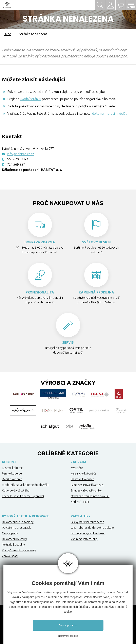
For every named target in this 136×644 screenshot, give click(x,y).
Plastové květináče (82, 479)
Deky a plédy (10, 533)
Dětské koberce (12, 479)
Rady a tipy (81, 516)
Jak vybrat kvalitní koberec (87, 522)
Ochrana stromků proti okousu (90, 496)
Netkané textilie (81, 502)
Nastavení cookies (68, 636)
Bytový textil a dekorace (26, 516)
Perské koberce (12, 473)
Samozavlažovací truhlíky (86, 490)
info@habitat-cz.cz (21, 154)
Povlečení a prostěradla (17, 528)
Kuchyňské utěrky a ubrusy (19, 550)
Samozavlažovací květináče (88, 485)
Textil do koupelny (13, 545)
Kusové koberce (12, 468)
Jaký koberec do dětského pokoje (92, 528)
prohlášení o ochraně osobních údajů (62, 607)
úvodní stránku (31, 99)
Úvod (7, 34)
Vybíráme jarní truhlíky (84, 539)
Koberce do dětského (16, 490)
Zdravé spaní (10, 556)
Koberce (9, 462)
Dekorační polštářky (14, 539)
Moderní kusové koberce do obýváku (26, 485)
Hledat (100, 5)
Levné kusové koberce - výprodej (23, 496)
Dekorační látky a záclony (18, 522)
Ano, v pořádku (68, 625)
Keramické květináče (83, 473)
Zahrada (79, 462)
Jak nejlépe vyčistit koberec (88, 533)
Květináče (77, 468)
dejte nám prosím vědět (109, 113)
